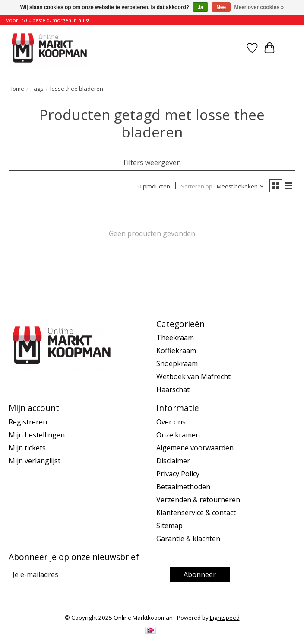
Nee (221, 7)
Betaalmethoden (183, 487)
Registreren (28, 422)
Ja (200, 7)
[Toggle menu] (287, 48)
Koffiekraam (176, 351)
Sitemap (169, 526)
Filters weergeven (152, 163)
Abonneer (200, 574)
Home (16, 89)
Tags (37, 89)
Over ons (171, 422)
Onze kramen (178, 435)
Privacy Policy (178, 474)
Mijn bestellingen (37, 435)
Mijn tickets (27, 448)
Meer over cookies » (259, 7)
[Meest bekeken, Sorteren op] (241, 186)
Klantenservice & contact (196, 513)
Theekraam (175, 338)
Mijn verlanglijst (35, 461)
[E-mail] (88, 575)
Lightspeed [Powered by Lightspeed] (225, 618)
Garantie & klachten (188, 539)
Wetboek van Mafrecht (193, 376)
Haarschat (173, 389)
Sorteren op (197, 186)
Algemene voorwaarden (195, 448)
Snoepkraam (177, 363)
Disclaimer (173, 461)
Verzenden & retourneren (198, 500)
